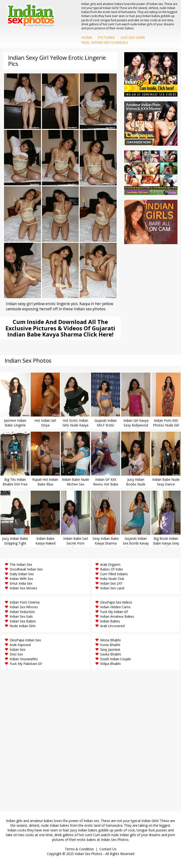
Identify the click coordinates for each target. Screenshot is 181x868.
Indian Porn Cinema (25, 602)
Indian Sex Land (112, 588)
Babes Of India (111, 569)
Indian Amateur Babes (117, 616)
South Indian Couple (115, 659)
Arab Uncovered (112, 626)
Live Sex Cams (133, 37)
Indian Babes (110, 621)
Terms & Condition (79, 849)
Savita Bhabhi (111, 654)
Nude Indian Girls (23, 626)
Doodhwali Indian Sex (26, 569)
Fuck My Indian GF (114, 612)
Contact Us (108, 849)
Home (87, 37)
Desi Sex (16, 654)
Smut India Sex (21, 583)
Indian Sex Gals (21, 616)
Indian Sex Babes (23, 621)
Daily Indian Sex (22, 574)
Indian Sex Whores (24, 607)
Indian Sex (17, 649)
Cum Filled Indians (114, 574)
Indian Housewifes (24, 659)
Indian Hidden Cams (115, 607)
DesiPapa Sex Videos (116, 602)
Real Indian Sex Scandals (105, 42)
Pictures (106, 37)
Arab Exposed (20, 645)
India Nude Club (112, 579)
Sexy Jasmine (110, 649)
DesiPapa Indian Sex (25, 640)
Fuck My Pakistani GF (26, 664)
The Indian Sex (21, 564)
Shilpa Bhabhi (110, 664)
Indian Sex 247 (111, 583)
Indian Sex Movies (23, 588)
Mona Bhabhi (110, 640)
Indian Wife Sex (21, 579)
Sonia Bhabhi (110, 645)
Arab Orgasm (110, 564)
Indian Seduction (22, 612)
